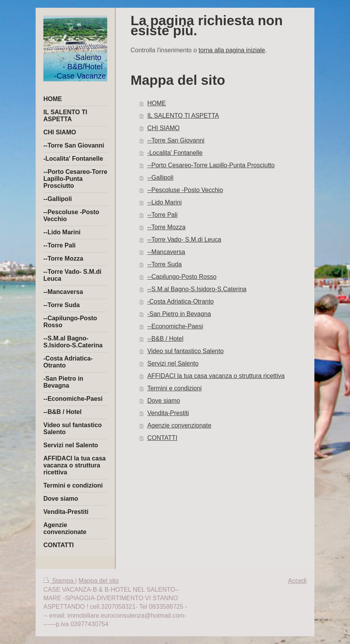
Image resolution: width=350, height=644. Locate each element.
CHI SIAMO (163, 128)
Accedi (297, 581)
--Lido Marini (164, 202)
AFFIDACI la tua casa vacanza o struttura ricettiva (216, 376)
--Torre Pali (162, 215)
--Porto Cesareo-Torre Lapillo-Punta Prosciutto (211, 165)
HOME (156, 103)
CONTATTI (162, 438)
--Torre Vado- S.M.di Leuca (184, 240)
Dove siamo (163, 401)
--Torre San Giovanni (176, 140)
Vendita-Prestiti (168, 413)
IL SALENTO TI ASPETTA (183, 116)
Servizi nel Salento (173, 363)
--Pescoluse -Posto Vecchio (185, 190)
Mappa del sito (99, 581)
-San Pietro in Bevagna (179, 314)
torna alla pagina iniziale (232, 50)
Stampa (59, 581)
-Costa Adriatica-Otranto (180, 301)
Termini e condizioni (174, 388)
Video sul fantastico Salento (185, 351)
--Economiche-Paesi (175, 326)
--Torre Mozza (166, 227)
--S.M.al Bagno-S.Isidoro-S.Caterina (197, 289)
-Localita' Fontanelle (175, 153)
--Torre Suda (164, 264)
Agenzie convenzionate (179, 425)
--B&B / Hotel (165, 339)
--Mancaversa (166, 252)
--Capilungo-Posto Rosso (182, 277)
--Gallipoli (160, 178)
